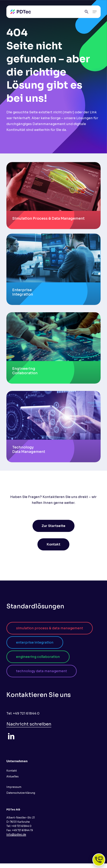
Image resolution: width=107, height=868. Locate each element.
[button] (95, 12)
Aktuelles (13, 777)
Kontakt (12, 771)
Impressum (14, 787)
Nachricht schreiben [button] (29, 724)
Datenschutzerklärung (21, 793)
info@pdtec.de (16, 834)
